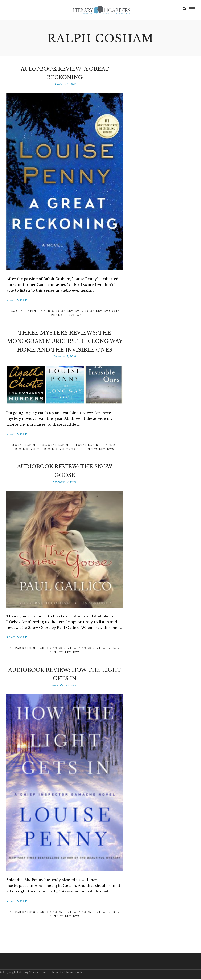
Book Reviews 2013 (99, 913)
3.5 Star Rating (57, 446)
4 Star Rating (88, 446)
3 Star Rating (25, 446)
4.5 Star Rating (24, 312)
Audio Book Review (62, 312)
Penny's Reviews (66, 316)
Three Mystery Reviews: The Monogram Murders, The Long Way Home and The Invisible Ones (65, 342)
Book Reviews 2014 (61, 450)
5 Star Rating (23, 649)
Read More (17, 301)
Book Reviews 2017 (102, 312)
